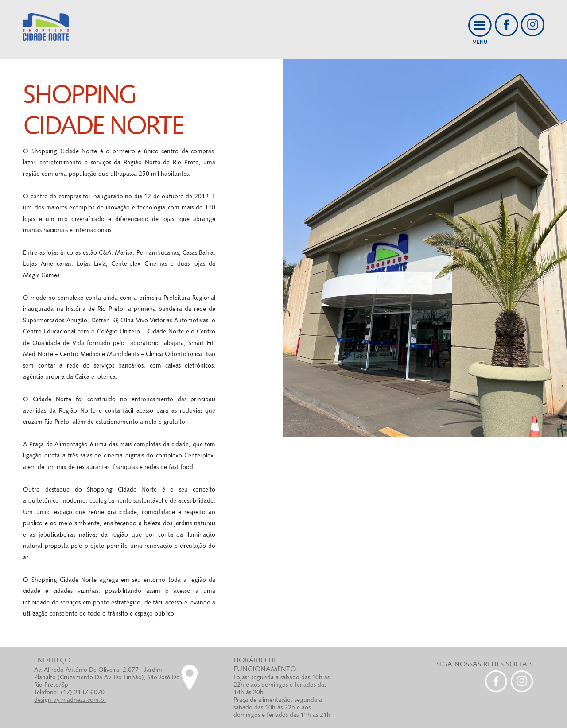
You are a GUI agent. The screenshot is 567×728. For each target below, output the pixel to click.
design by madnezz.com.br (70, 699)
